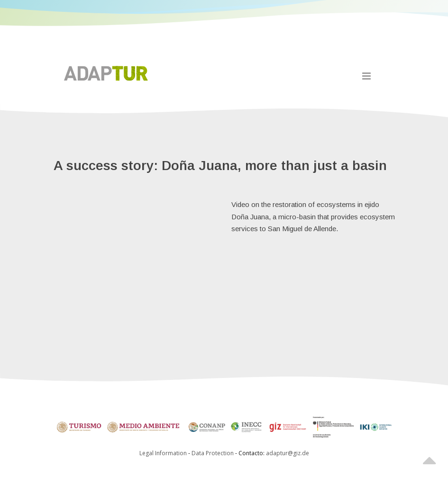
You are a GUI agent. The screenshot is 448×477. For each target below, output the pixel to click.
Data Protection (213, 453)
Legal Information (163, 453)
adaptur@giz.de (288, 453)
